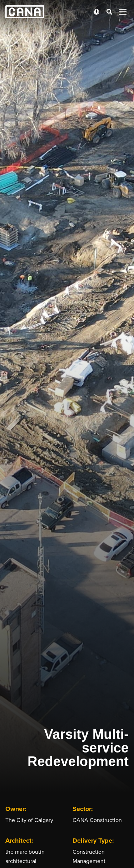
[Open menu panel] (123, 12)
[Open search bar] (109, 12)
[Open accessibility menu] (96, 12)
